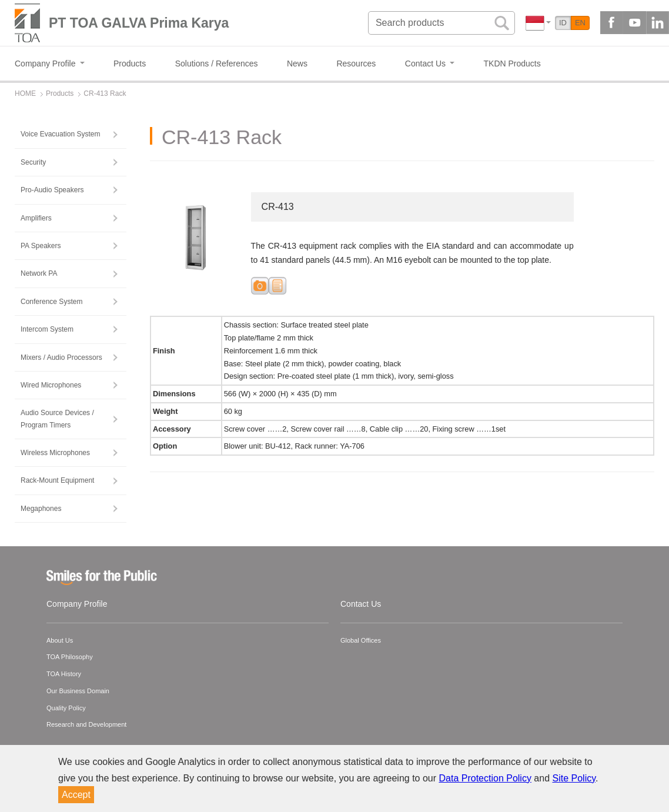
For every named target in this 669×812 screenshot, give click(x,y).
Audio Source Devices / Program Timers (57, 419)
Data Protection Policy (485, 778)
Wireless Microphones (55, 453)
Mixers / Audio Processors (61, 357)
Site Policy (574, 778)
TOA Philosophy (70, 657)
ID (563, 23)
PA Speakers (41, 246)
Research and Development (86, 724)
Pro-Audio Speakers (52, 190)
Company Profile (77, 604)
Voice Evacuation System (60, 134)
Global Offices (361, 640)
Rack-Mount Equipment (57, 480)
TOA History (64, 674)
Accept (76, 795)
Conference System (51, 302)
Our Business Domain (78, 691)
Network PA (39, 273)
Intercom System (47, 329)
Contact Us (361, 604)
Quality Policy (66, 708)
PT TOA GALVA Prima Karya (139, 23)
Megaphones (41, 509)
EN (580, 23)
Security (33, 162)
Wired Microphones (51, 385)
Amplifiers (36, 218)
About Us (60, 640)
